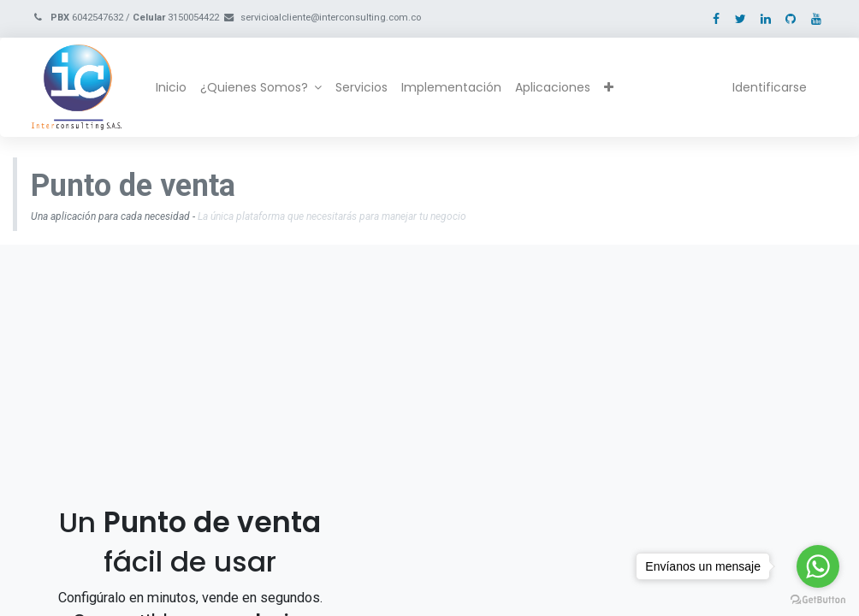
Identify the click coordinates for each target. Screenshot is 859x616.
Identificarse (770, 87)
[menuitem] (171, 88)
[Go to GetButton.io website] (818, 599)
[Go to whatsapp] (818, 566)
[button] (609, 88)
